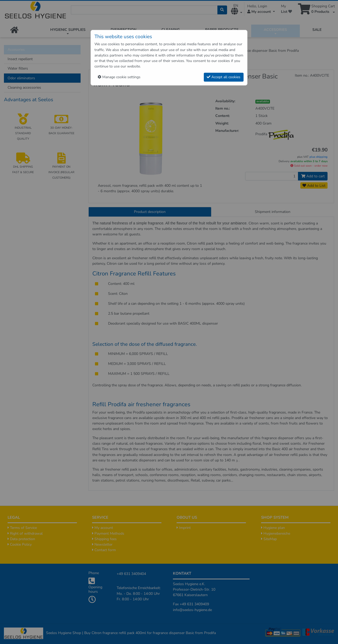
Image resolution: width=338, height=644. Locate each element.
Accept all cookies (224, 77)
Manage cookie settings (119, 77)
